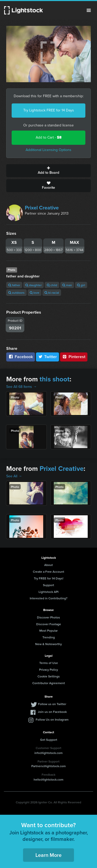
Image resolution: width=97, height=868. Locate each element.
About (48, 565)
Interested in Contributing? (49, 598)
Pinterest (74, 357)
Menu (89, 10)
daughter (33, 285)
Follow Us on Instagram (52, 719)
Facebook (21, 357)
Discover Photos (48, 617)
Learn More (48, 855)
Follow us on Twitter (52, 704)
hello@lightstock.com (48, 779)
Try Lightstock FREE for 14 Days (49, 110)
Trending (49, 637)
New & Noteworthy (48, 644)
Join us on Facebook (52, 712)
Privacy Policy (48, 670)
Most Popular (48, 631)
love (35, 293)
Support (48, 585)
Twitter (48, 357)
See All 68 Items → (21, 387)
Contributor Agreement (49, 683)
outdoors (16, 293)
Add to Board (48, 171)
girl (81, 285)
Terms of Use (49, 663)
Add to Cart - (49, 137)
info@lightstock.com (48, 753)
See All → (14, 476)
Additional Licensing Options (48, 150)
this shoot (55, 379)
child (52, 285)
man (67, 285)
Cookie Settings (49, 676)
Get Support (49, 740)
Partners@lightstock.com (48, 766)
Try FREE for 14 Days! (49, 578)
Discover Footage (49, 624)
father (14, 285)
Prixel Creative (42, 208)
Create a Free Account (48, 572)
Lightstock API (48, 592)
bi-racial (52, 293)
